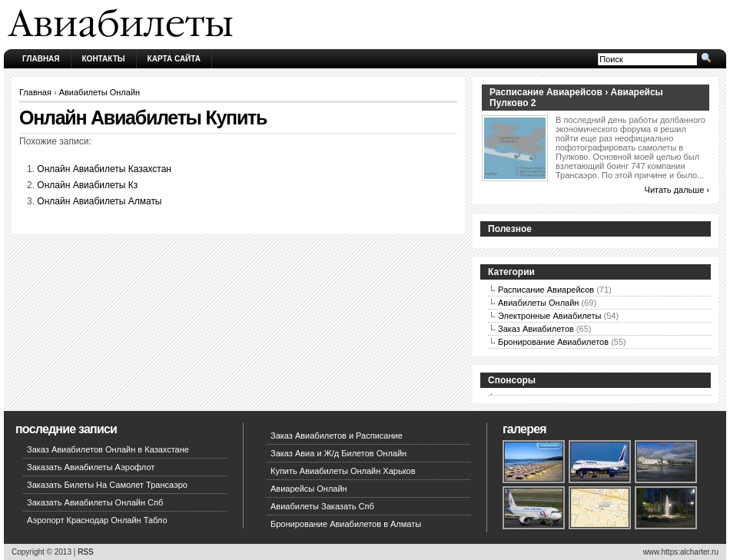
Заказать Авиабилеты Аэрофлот (91, 467)
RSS (86, 552)
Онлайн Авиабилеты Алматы (99, 201)
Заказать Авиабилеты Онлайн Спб (95, 502)
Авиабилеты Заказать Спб (322, 506)
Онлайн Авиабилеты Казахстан (104, 169)
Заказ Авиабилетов (536, 329)
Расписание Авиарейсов (546, 290)
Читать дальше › (677, 190)
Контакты (104, 59)
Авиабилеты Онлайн (100, 92)
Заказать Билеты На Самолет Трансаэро (107, 485)
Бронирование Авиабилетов (553, 342)
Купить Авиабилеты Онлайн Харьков (343, 471)
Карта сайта (174, 59)
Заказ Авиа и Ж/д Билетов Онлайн (338, 453)
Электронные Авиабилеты (550, 316)
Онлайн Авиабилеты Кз (87, 185)
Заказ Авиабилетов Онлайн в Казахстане (108, 449)
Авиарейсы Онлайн (309, 489)
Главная (41, 59)
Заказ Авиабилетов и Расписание (337, 436)
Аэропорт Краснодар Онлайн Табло (97, 520)
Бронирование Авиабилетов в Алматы (346, 524)
